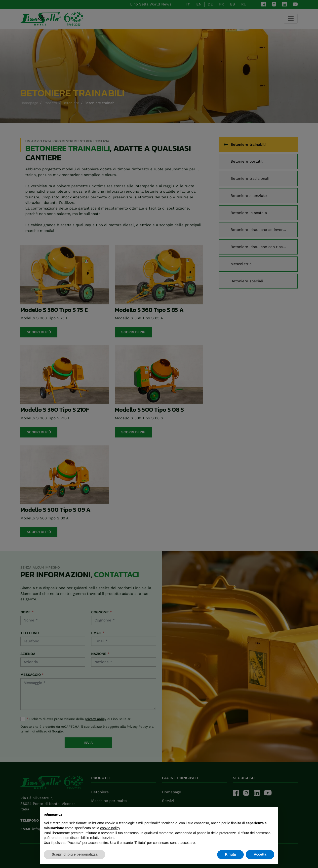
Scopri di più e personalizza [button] (75, 854)
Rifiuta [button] (231, 854)
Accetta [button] (260, 854)
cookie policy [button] (110, 828)
